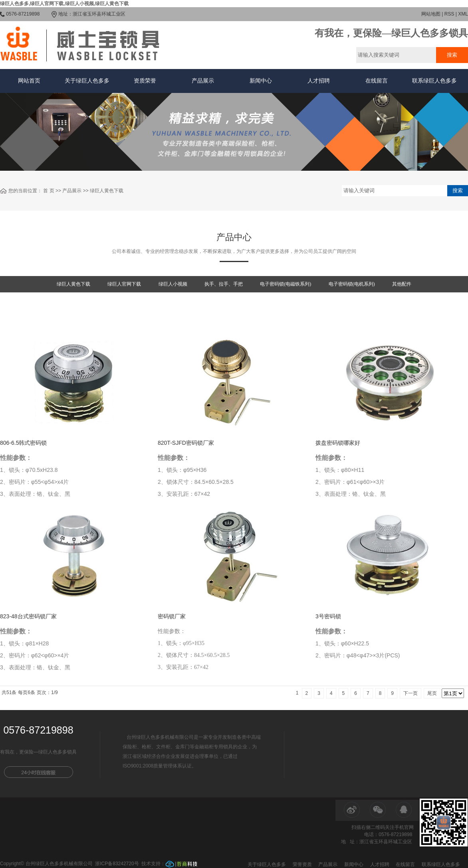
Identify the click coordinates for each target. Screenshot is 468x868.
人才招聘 (319, 81)
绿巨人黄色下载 (107, 191)
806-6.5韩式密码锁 (23, 443)
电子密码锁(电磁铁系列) (286, 284)
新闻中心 (261, 81)
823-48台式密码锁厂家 (28, 616)
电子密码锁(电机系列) (352, 284)
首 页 (49, 191)
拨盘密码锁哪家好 (338, 443)
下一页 (410, 693)
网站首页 (29, 81)
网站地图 (431, 14)
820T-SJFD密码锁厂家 (186, 443)
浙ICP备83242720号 (117, 864)
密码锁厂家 (172, 616)
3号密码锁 (328, 616)
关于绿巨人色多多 (87, 81)
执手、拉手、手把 (224, 284)
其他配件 (402, 284)
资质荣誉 (145, 81)
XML (463, 14)
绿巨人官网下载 (124, 284)
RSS (449, 14)
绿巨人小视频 (173, 284)
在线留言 (377, 81)
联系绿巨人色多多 (434, 81)
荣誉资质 (302, 864)
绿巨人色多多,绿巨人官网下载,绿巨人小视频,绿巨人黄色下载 (64, 4)
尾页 (432, 693)
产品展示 (203, 81)
